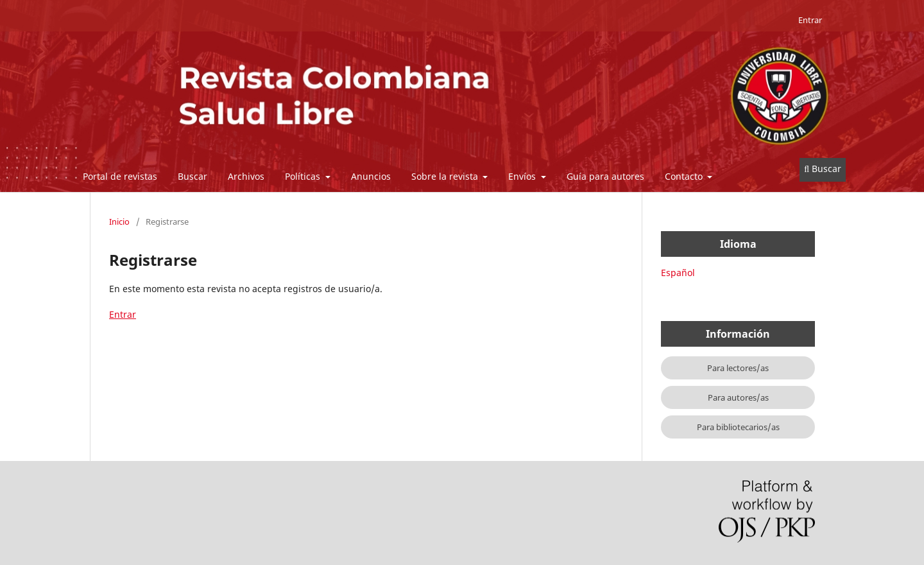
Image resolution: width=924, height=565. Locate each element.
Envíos (523, 176)
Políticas (304, 176)
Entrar (810, 20)
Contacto (685, 176)
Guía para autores (605, 176)
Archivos (246, 176)
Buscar (193, 176)
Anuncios (371, 176)
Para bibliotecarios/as (738, 427)
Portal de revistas (120, 176)
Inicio (119, 222)
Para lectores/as (738, 368)
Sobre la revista (446, 176)
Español (678, 273)
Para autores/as (738, 397)
